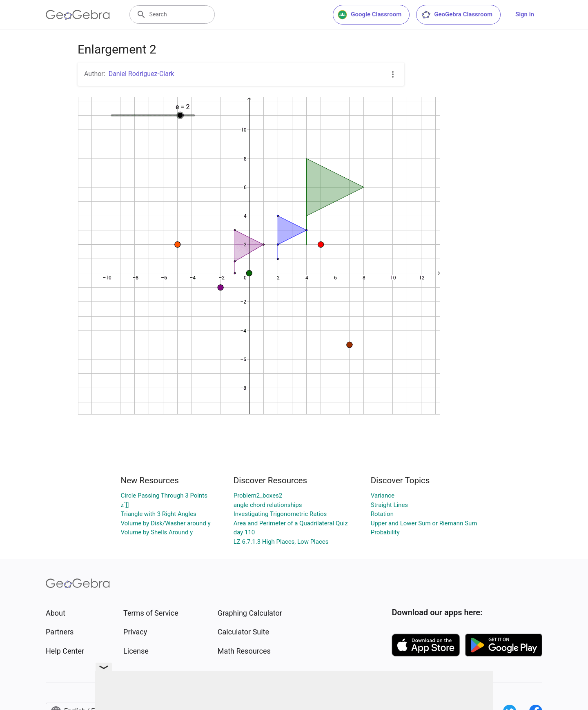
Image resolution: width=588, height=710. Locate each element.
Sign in (525, 14)
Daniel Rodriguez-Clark (141, 74)
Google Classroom (370, 15)
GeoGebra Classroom (457, 15)
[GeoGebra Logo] (78, 15)
